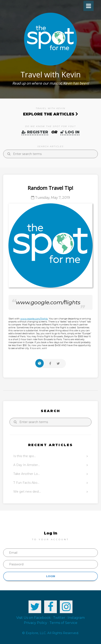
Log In (70, 132)
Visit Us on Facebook (33, 618)
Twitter (59, 618)
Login (51, 576)
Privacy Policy (35, 623)
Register (35, 132)
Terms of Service (63, 623)
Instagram (76, 618)
